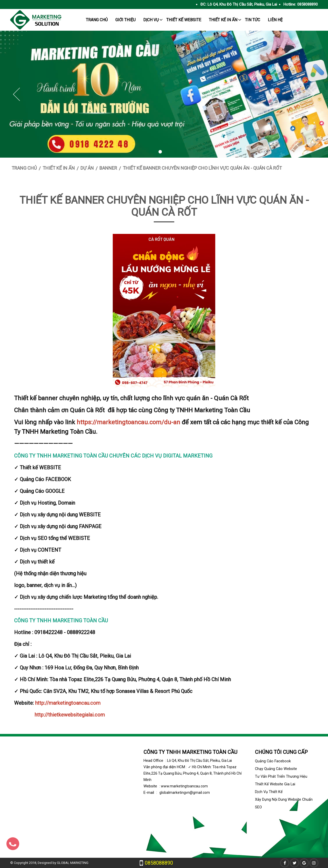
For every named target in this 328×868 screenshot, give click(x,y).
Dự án (87, 168)
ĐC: (203, 4)
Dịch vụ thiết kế (269, 792)
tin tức (253, 20)
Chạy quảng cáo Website (276, 769)
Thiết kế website (184, 20)
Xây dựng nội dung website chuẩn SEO (284, 803)
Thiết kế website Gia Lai (275, 784)
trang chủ (97, 20)
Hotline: (290, 4)
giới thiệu (125, 20)
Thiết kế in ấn (223, 20)
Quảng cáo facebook (273, 761)
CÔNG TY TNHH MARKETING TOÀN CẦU (190, 752)
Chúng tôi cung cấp (281, 752)
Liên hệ (275, 20)
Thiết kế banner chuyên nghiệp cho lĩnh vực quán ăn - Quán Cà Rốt (202, 168)
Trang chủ (24, 168)
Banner (108, 168)
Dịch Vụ (151, 20)
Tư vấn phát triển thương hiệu (281, 777)
